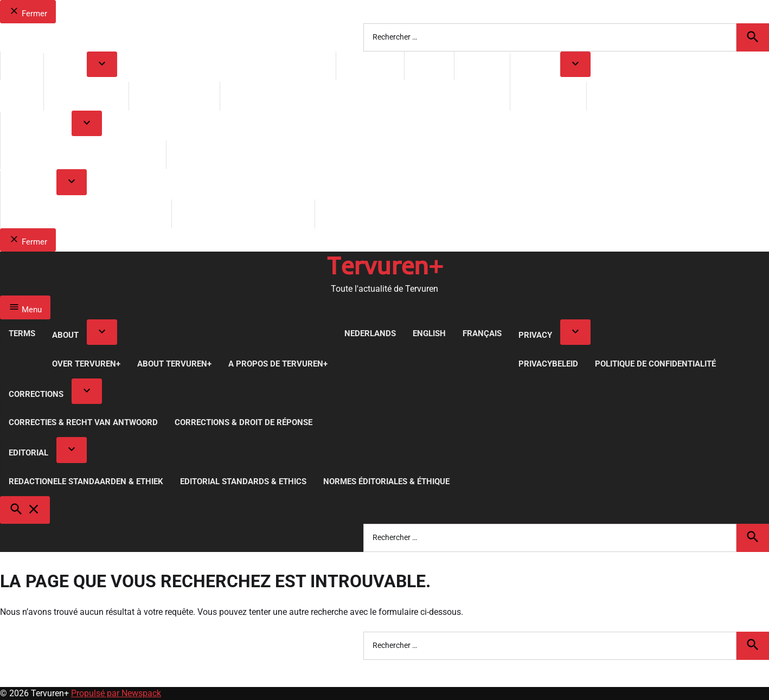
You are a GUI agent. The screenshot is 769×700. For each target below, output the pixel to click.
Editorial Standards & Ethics (243, 214)
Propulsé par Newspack (116, 693)
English (429, 66)
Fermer (28, 12)
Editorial (28, 185)
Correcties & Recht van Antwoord (83, 155)
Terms (22, 66)
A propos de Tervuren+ (278, 96)
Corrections (36, 126)
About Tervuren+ (174, 96)
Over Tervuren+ (86, 96)
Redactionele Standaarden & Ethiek (86, 214)
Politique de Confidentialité (655, 96)
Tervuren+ (385, 265)
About (65, 67)
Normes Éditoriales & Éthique (386, 214)
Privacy (535, 67)
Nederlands (370, 66)
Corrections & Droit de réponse (243, 155)
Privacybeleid (548, 96)
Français (482, 66)
